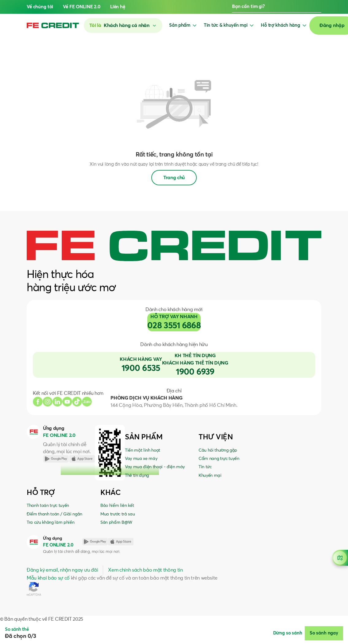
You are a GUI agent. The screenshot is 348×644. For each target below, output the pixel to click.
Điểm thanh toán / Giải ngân (54, 514)
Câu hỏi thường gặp (218, 450)
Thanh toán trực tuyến (48, 506)
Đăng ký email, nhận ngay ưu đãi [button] (62, 570)
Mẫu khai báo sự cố (48, 578)
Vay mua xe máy (141, 459)
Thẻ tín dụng (137, 476)
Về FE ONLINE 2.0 (82, 7)
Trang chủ (174, 178)
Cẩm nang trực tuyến (219, 459)
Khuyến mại (210, 476)
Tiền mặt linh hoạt (143, 450)
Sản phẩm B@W (116, 523)
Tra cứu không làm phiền (50, 523)
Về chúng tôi (40, 7)
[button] (319, 7)
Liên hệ (118, 7)
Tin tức (205, 467)
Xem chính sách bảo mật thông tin (145, 570)
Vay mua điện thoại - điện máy (155, 467)
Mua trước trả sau (118, 514)
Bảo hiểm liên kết (117, 506)
